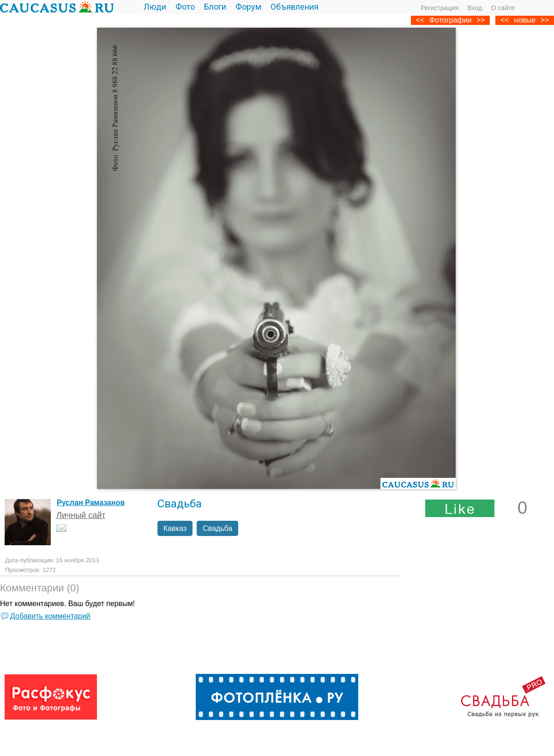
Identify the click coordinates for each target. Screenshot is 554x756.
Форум (248, 7)
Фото (185, 7)
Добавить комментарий (50, 616)
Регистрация (440, 8)
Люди (155, 7)
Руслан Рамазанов (91, 503)
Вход (475, 8)
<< (505, 20)
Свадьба (217, 528)
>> (545, 20)
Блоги (215, 7)
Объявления (295, 7)
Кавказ (175, 528)
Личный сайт (81, 515)
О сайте (503, 8)
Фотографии (450, 20)
